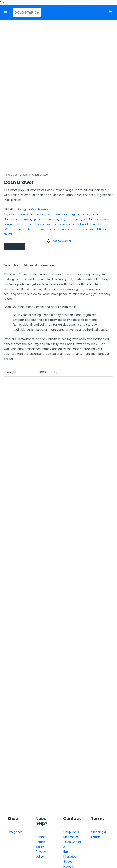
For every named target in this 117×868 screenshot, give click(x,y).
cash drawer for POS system (30, 149)
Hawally (69, 808)
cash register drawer (81, 149)
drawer (100, 149)
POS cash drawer (31, 164)
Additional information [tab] (41, 202)
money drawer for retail (81, 159)
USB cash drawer (25, 169)
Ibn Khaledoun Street (71, 798)
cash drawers (58, 149)
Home (8, 110)
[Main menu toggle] (7, 13)
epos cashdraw (44, 154)
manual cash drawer (27, 159)
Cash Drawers (23, 110)
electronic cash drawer (18, 154)
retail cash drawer (55, 164)
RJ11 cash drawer (78, 164)
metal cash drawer (53, 159)
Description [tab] (12, 202)
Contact (41, 778)
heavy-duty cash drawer (71, 154)
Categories (15, 773)
